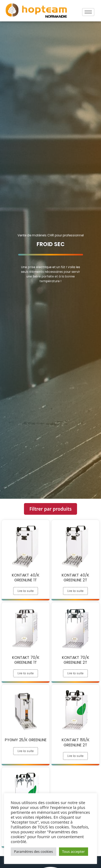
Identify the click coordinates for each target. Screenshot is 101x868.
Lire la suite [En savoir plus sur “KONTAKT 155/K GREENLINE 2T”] (75, 756)
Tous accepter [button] (74, 851)
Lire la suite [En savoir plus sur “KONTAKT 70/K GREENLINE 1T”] (26, 673)
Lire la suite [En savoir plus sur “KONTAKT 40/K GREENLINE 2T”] (75, 591)
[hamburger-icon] (88, 12)
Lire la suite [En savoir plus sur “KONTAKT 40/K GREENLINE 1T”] (26, 591)
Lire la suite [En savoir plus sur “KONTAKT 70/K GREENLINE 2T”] (75, 673)
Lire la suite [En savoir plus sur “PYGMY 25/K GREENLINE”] (26, 751)
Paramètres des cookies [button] (34, 851)
